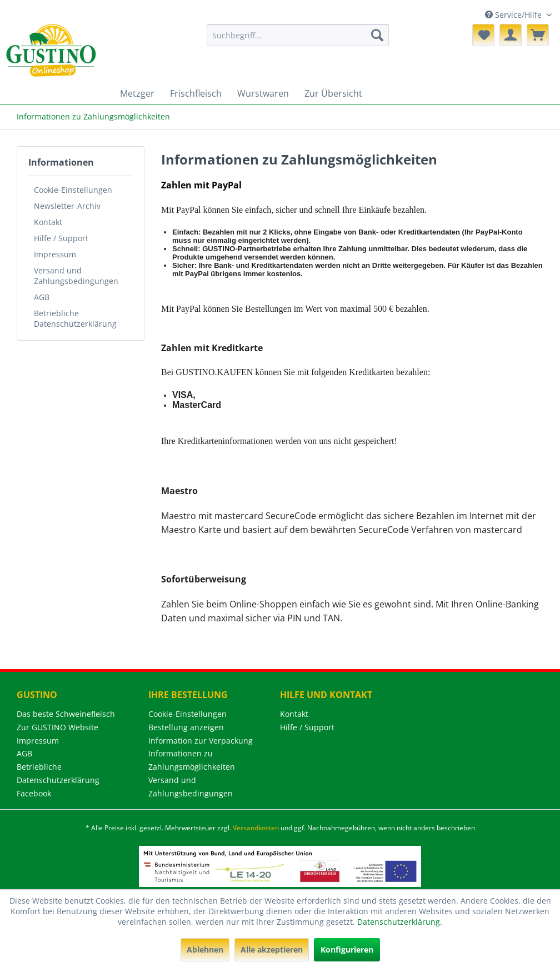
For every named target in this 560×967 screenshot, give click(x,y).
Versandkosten (256, 828)
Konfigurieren (347, 949)
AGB (42, 297)
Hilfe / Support (61, 238)
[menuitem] (298, 35)
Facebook (34, 793)
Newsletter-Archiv (67, 206)
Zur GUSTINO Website (57, 727)
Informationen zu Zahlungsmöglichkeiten (192, 760)
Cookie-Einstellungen (73, 190)
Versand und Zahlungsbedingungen (76, 276)
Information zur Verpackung (201, 741)
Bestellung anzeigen (186, 727)
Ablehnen (205, 949)
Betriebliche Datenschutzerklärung (75, 318)
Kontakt (48, 222)
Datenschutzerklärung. (400, 922)
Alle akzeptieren (272, 949)
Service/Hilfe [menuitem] (514, 15)
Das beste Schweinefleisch (66, 714)
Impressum (55, 254)
